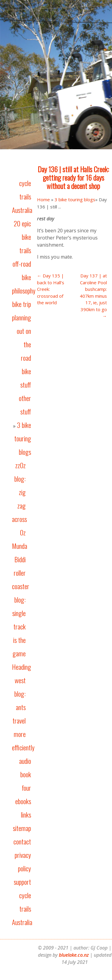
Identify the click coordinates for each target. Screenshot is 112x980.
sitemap (22, 828)
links (26, 815)
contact (22, 841)
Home (43, 199)
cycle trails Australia (22, 196)
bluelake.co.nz (74, 955)
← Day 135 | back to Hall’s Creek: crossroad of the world (51, 289)
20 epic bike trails (22, 237)
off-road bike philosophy (24, 277)
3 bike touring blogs (23, 438)
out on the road (24, 344)
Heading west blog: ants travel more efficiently (23, 707)
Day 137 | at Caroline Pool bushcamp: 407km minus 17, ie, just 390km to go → (93, 296)
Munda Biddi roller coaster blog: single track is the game (21, 600)
